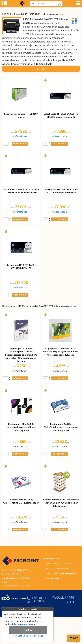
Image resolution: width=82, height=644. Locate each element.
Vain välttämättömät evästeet (28, 636)
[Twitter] (73, 23)
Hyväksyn (28, 630)
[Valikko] (78, 4)
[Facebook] (76, 23)
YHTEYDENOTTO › (54, 579)
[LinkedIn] (76, 19)
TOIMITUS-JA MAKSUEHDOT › (61, 574)
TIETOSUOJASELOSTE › (57, 569)
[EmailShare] (73, 19)
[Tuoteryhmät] (4, 4)
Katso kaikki (72, 307)
